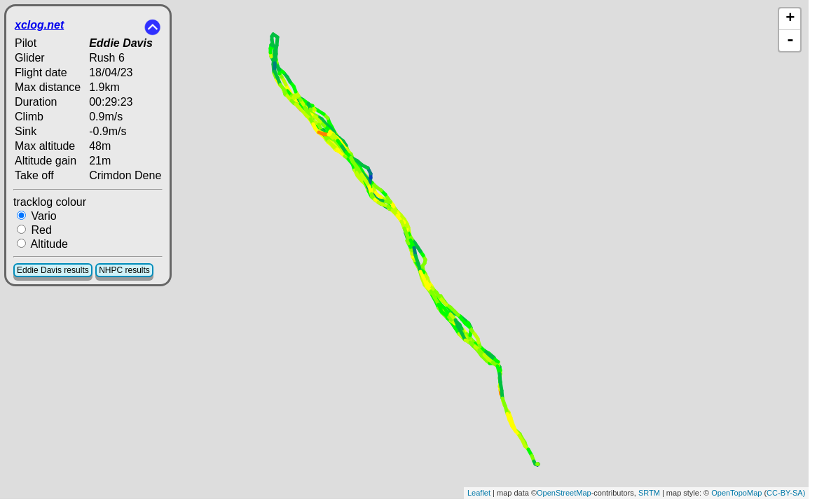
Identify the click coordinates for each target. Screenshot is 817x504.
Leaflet (479, 493)
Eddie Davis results (53, 270)
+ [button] (790, 19)
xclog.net (39, 25)
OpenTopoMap (736, 493)
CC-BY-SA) (786, 493)
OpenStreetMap (564, 493)
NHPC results (124, 270)
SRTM (649, 493)
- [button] (790, 41)
